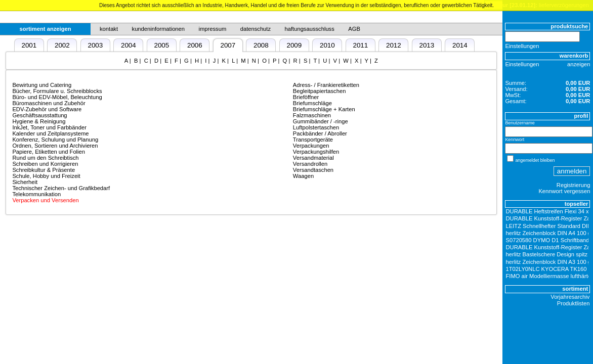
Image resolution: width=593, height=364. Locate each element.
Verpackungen (311, 146)
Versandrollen (310, 164)
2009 (294, 45)
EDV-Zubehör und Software (47, 109)
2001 (29, 45)
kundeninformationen (159, 29)
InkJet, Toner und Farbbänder (49, 127)
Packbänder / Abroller (320, 133)
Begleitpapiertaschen (320, 91)
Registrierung (574, 185)
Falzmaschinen (312, 115)
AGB (354, 29)
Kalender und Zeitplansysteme (50, 133)
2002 (62, 45)
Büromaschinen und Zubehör (49, 103)
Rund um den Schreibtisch (45, 158)
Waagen (303, 176)
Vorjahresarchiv (570, 297)
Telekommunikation (36, 194)
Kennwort (515, 140)
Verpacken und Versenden (45, 200)
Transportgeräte (313, 140)
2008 (261, 45)
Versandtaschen (313, 170)
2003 (95, 45)
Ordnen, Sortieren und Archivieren (55, 146)
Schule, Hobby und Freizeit (46, 176)
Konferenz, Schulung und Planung (55, 140)
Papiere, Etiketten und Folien (49, 152)
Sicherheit (25, 182)
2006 (195, 45)
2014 (460, 45)
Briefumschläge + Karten (324, 109)
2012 (394, 45)
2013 (427, 45)
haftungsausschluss (310, 29)
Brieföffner (306, 97)
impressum (213, 29)
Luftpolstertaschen (316, 127)
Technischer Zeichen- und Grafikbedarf (61, 188)
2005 (161, 45)
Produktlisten (574, 303)
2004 (129, 45)
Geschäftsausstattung (39, 115)
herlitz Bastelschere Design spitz (547, 254)
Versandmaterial (313, 158)
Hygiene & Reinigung (39, 121)
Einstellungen (522, 46)
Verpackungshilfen (316, 152)
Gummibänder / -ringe (321, 121)
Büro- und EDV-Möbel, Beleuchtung (57, 97)
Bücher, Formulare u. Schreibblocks (57, 91)
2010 (327, 45)
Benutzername (520, 123)
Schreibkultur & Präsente (44, 170)
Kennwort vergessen (564, 191)
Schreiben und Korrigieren (45, 164)
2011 (360, 45)
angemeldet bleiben (535, 160)
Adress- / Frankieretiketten (326, 85)
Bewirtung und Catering (42, 85)
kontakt (109, 29)
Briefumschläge (312, 103)
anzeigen (579, 64)
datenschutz (256, 29)
